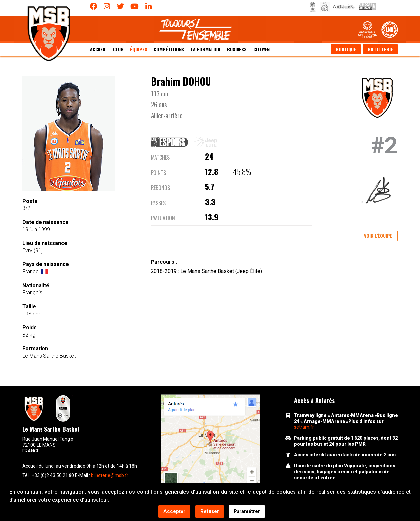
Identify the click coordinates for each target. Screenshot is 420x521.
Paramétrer (247, 511)
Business (237, 49)
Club (118, 49)
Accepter (174, 511)
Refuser (210, 511)
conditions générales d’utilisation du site (187, 492)
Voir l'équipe (378, 236)
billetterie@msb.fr (110, 475)
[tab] (172, 142)
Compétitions (169, 49)
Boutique (346, 49)
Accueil (98, 49)
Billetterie (380, 49)
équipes (139, 49)
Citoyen (262, 49)
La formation (206, 49)
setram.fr (304, 427)
